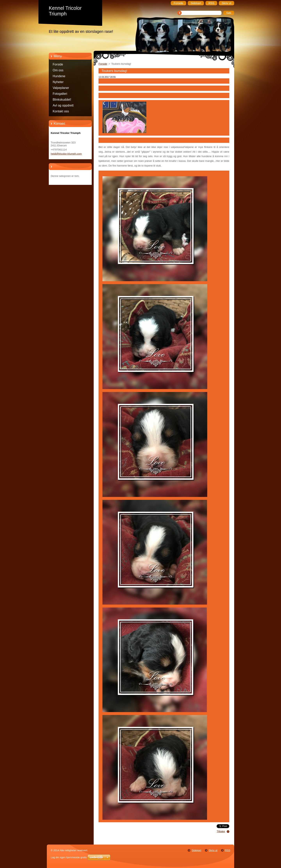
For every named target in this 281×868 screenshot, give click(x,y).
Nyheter (58, 82)
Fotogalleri (60, 94)
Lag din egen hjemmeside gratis (69, 857)
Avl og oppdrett (63, 105)
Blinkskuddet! (62, 100)
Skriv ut (213, 850)
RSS (228, 850)
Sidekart (196, 850)
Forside (58, 64)
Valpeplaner (61, 88)
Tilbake (221, 831)
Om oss (58, 70)
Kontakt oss (61, 111)
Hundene (59, 76)
